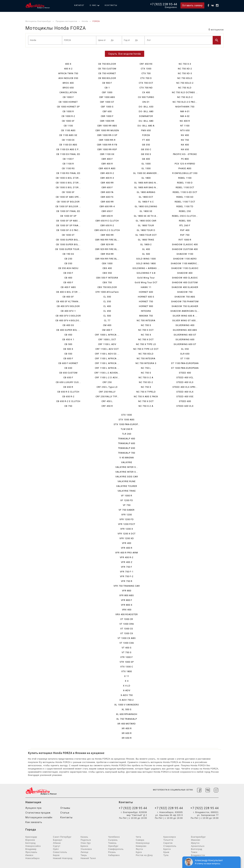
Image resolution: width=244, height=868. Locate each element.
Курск (139, 852)
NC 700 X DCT (146, 339)
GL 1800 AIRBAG (146, 192)
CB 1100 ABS (68, 130)
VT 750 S (127, 652)
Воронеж (30, 840)
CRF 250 (107, 382)
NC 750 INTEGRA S (146, 363)
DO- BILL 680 (146, 111)
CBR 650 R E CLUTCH (107, 221)
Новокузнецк (143, 843)
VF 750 (127, 505)
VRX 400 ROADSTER (127, 614)
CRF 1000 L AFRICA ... (107, 335)
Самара (140, 840)
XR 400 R (127, 728)
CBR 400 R (107, 164)
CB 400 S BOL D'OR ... (68, 292)
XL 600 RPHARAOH (127, 714)
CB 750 (68, 406)
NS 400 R (185, 121)
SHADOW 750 (185, 292)
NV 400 (185, 135)
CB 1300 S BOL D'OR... (68, 178)
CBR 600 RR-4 (107, 206)
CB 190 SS (68, 254)
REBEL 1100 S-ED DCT (185, 192)
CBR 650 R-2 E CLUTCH (107, 230)
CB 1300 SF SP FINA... (68, 225)
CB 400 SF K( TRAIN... (68, 301)
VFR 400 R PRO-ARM (127, 553)
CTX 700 (146, 73)
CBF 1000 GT (107, 102)
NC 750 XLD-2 (185, 97)
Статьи (65, 813)
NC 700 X (146, 335)
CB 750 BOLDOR (107, 64)
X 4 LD (127, 686)
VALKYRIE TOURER (127, 486)
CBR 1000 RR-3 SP (107, 135)
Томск (194, 852)
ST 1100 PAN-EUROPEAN (185, 363)
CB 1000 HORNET (68, 102)
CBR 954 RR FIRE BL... (107, 259)
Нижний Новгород (63, 858)
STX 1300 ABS (127, 420)
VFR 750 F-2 (127, 576)
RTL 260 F (185, 225)
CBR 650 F (107, 211)
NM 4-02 (185, 116)
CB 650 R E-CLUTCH (68, 392)
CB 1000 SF (68, 121)
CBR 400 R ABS (107, 168)
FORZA (146, 135)
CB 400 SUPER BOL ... (68, 330)
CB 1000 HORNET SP (68, 107)
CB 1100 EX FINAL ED (68, 154)
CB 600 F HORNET (68, 363)
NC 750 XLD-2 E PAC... (185, 102)
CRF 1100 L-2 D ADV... (107, 377)
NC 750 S (146, 373)
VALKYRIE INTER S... (127, 467)
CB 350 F (68, 273)
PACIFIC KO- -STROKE (185, 154)
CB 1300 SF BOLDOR (68, 202)
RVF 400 (185, 230)
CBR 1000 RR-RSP (107, 149)
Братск (167, 849)
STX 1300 (127, 415)
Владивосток (198, 855)
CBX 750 (107, 282)
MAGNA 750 (146, 316)
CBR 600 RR (107, 202)
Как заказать (34, 822)
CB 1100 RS (68, 168)
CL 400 (107, 306)
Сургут (57, 846)
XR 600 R (127, 733)
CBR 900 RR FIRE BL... (107, 240)
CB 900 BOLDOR (107, 78)
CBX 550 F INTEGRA (107, 278)
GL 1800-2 (146, 244)
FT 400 (146, 140)
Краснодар (31, 837)
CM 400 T (107, 330)
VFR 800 (127, 591)
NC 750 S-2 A (146, 377)
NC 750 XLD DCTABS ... (185, 92)
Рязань (112, 852)
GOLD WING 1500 (146, 259)
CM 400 (107, 325)
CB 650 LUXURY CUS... (68, 382)
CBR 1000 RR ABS (107, 126)
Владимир (31, 849)
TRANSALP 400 (127, 439)
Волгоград (197, 849)
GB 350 (146, 145)
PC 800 (185, 159)
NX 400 (185, 145)
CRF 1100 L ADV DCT (107, 349)
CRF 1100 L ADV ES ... (107, 354)
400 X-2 (68, 69)
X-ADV (127, 690)
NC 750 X (146, 387)
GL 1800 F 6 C (146, 202)
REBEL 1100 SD (185, 197)
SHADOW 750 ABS (185, 297)
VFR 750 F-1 (127, 572)
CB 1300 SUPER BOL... (68, 240)
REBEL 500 (185, 221)
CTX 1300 (146, 69)
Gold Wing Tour (146, 278)
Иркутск (195, 843)
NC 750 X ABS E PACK (146, 396)
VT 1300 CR (127, 619)
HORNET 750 (146, 301)
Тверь (84, 855)
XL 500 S (127, 709)
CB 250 (68, 259)
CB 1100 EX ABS (68, 145)
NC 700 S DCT (146, 330)
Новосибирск (32, 858)
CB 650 (68, 368)
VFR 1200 (127, 515)
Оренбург (113, 846)
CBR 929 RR (107, 244)
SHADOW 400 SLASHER (185, 287)
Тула (166, 855)
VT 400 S (127, 648)
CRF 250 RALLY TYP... (107, 396)
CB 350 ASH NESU (68, 268)
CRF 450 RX (146, 64)
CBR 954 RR (107, 254)
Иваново (196, 840)
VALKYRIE (127, 462)
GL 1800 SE (146, 211)
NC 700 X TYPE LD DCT (146, 349)
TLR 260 (127, 434)
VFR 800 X (127, 605)
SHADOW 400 (185, 273)
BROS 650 (68, 88)
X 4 (127, 681)
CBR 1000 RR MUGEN (107, 130)
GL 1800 (146, 178)
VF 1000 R (127, 496)
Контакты (111, 5)
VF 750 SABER (127, 510)
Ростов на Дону (144, 855)
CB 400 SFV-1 (68, 311)
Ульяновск (86, 849)
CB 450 (68, 335)
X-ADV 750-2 (127, 700)
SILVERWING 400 (185, 325)
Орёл (56, 849)
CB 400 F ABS (68, 287)
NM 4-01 (185, 111)
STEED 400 (185, 373)
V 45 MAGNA (127, 458)
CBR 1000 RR (107, 121)
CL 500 (107, 316)
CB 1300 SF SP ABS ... (68, 221)
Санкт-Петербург (62, 837)
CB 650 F (68, 377)
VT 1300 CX (127, 633)
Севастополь (60, 852)
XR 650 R (127, 738)
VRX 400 (127, 610)
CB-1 (107, 88)
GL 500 (146, 254)
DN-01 (146, 102)
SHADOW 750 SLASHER (185, 306)
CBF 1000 (107, 92)
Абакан (57, 843)
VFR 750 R (127, 581)
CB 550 (68, 354)
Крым (166, 852)
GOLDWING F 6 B (146, 273)
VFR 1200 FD (127, 519)
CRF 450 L (107, 401)
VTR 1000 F (127, 657)
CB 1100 (68, 126)
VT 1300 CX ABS (127, 638)
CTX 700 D (146, 78)
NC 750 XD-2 (185, 69)
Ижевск (29, 855)
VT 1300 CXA (127, 643)
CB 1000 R (68, 111)
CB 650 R (68, 387)
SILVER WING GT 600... (185, 320)
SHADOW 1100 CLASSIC (185, 268)
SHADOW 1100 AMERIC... (185, 263)
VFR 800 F (127, 600)
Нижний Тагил (88, 858)
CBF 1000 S (107, 107)
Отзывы (65, 808)
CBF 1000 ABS (107, 97)
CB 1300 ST (68, 235)
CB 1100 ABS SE (68, 135)
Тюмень (112, 843)
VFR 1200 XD (127, 538)
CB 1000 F (68, 97)
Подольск (86, 840)
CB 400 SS (68, 325)
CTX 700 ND (146, 88)
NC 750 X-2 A (146, 406)
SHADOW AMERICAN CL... (185, 311)
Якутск (139, 849)
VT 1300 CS (127, 629)
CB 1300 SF (68, 192)
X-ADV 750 (127, 695)
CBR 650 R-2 (107, 225)
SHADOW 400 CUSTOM (185, 282)
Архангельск (198, 846)
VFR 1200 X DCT (127, 534)
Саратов (168, 843)
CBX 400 (107, 268)
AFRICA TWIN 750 (68, 73)
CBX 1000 (107, 263)
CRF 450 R (107, 406)
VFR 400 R (127, 548)
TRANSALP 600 (127, 443)
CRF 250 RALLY (107, 392)
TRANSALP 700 (127, 453)
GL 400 (146, 249)
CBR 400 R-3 (107, 178)
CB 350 (68, 263)
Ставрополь (170, 846)
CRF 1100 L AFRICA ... (107, 358)
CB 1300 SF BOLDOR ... (68, 206)
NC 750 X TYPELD (146, 392)
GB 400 (146, 159)
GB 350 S (146, 154)
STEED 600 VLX (185, 406)
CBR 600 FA (107, 192)
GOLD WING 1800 (146, 263)
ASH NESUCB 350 (68, 78)
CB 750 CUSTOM (107, 69)
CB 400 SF (68, 297)
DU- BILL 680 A (146, 126)
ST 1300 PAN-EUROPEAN (185, 368)
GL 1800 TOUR (146, 225)
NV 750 (185, 140)
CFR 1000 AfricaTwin (107, 292)
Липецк (85, 852)
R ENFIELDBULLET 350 (185, 173)
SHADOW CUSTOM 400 (185, 249)
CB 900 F (107, 83)
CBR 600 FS (107, 197)
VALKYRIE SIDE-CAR (127, 477)
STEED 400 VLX (185, 392)
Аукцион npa (33, 808)
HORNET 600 (146, 292)
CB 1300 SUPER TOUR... (68, 249)
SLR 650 (185, 354)
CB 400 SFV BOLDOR (68, 306)
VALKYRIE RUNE (127, 481)
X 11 (127, 676)
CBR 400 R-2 (107, 173)
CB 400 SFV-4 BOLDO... (68, 320)
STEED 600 (185, 401)
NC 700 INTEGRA (146, 320)
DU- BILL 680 (146, 121)
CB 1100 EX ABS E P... (68, 149)
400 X (68, 64)
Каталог (79, 5)
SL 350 (185, 349)
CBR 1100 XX (107, 154)
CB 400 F (68, 282)
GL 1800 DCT (146, 197)
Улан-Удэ (86, 843)
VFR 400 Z (127, 562)
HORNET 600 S (146, 297)
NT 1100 (185, 126)
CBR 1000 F (107, 116)
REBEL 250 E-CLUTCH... (185, 216)
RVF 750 (185, 235)
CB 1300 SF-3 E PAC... (68, 230)
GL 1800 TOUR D (146, 230)
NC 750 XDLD (185, 78)
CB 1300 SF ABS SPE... (68, 197)
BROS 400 (68, 83)
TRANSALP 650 (127, 448)
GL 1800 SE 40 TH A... (146, 216)
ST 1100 (185, 358)
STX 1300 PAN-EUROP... (127, 424)
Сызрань (113, 840)
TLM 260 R (127, 429)
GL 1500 (146, 168)
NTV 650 (185, 130)
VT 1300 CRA (127, 624)
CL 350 (107, 301)
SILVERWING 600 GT (185, 344)
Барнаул (58, 840)
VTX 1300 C (127, 667)
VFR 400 (127, 543)
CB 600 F (68, 358)
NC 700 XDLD (146, 354)
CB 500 (68, 344)
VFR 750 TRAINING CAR (127, 586)
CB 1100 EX (68, 140)
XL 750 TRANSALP (127, 719)
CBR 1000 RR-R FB (107, 145)
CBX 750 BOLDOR (107, 287)
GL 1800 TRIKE (146, 240)
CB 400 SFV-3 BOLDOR (68, 316)
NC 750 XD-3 (185, 73)
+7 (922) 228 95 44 (133, 808)
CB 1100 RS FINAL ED (68, 173)
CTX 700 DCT (146, 83)
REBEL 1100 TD (185, 206)
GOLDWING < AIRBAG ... (146, 268)
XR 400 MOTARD (127, 724)
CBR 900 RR (107, 235)
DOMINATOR (146, 116)
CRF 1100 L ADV (107, 344)
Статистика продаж (38, 813)
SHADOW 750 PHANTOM (185, 301)
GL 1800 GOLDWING (146, 206)
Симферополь (116, 849)
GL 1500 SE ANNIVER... (146, 173)
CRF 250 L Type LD (107, 387)
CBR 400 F (107, 159)
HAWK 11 (146, 287)
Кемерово (141, 846)
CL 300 (107, 297)
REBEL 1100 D (185, 183)
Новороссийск (33, 846)
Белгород (30, 843)
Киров (56, 855)
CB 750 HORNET (107, 73)
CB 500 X (68, 349)
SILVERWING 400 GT (185, 335)
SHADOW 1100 (185, 254)
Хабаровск (114, 855)
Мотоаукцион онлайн (39, 817)
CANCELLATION (68, 92)
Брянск (84, 846)
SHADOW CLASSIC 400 (185, 244)
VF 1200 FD (127, 500)
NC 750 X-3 (185, 64)
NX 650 (185, 149)
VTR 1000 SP (127, 662)
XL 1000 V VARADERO (127, 705)
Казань (84, 837)
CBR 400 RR (107, 183)
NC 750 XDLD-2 (185, 83)
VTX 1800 (127, 671)
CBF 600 (107, 111)
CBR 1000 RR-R (107, 140)
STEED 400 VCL (185, 377)
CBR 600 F (107, 187)
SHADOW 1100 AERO (185, 259)
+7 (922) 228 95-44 (164, 4)
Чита (138, 837)
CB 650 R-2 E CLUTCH (68, 401)
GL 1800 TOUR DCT (146, 235)
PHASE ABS (185, 168)
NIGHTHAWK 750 (185, 107)
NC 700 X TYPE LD (146, 344)
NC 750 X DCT (146, 401)
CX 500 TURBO (146, 97)
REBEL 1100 (185, 178)
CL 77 (107, 320)
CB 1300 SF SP (68, 216)
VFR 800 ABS (127, 595)
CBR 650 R (107, 216)
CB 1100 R (68, 164)
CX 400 (146, 92)
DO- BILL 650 (146, 107)
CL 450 (107, 311)
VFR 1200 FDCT (127, 524)
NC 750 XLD (185, 88)
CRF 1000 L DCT (107, 339)
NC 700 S (146, 325)
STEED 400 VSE (185, 396)
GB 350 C (146, 149)
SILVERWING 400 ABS (185, 330)
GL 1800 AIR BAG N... (146, 183)
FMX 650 (146, 130)
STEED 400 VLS (185, 382)
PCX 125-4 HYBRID (185, 164)
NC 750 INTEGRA (146, 358)
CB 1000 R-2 (68, 116)
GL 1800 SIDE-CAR (146, 221)
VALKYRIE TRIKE (127, 491)
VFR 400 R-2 (127, 557)
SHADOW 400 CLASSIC (185, 278)
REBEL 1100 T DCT (185, 202)
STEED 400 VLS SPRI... (185, 387)
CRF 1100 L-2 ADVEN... (107, 373)
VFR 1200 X (127, 529)
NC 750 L (146, 368)
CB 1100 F (68, 159)
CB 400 (68, 278)
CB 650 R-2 (68, 396)
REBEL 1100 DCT (185, 187)
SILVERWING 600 (185, 339)
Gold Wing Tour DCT (146, 282)
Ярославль (31, 852)
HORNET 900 (146, 306)
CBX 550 (107, 273)
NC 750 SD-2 (146, 382)
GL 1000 (146, 164)
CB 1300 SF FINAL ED (68, 211)
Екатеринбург (198, 837)
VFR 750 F (127, 567)
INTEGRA (146, 311)
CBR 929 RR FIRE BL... (107, 249)
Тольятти (168, 840)
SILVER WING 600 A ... (185, 316)
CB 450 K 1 (68, 339)
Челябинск (114, 837)
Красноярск (170, 837)
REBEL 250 (185, 211)
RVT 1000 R (185, 240)
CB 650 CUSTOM (68, 373)
